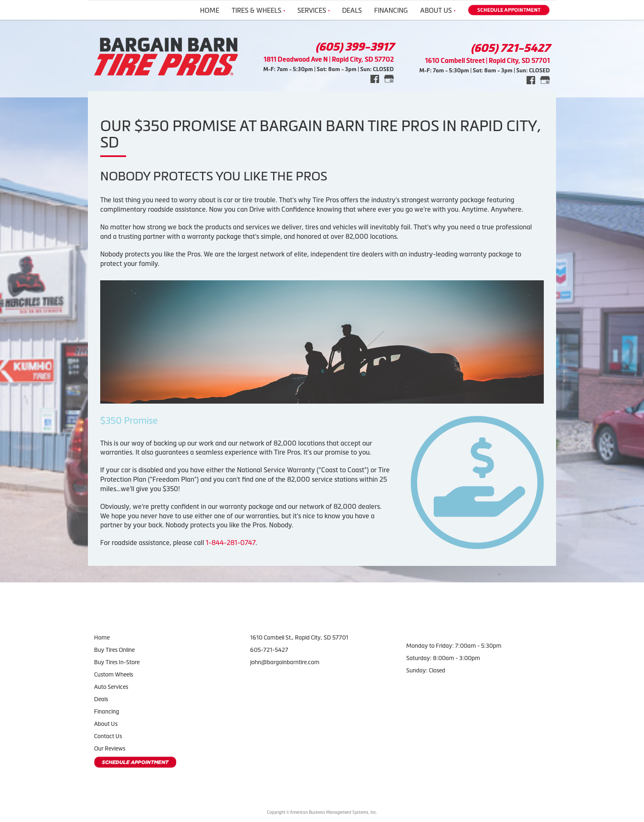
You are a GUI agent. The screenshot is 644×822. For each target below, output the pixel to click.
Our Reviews (110, 748)
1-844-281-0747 (231, 543)
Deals (352, 10)
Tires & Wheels (258, 10)
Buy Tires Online (114, 650)
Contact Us (108, 736)
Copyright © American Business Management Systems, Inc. (322, 812)
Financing (391, 10)
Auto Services (111, 687)
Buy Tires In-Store (117, 662)
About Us (438, 10)
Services (314, 10)
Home (210, 10)
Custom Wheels (114, 674)
